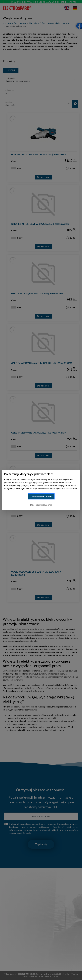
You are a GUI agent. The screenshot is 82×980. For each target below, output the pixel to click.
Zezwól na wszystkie (41, 496)
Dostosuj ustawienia (41, 505)
